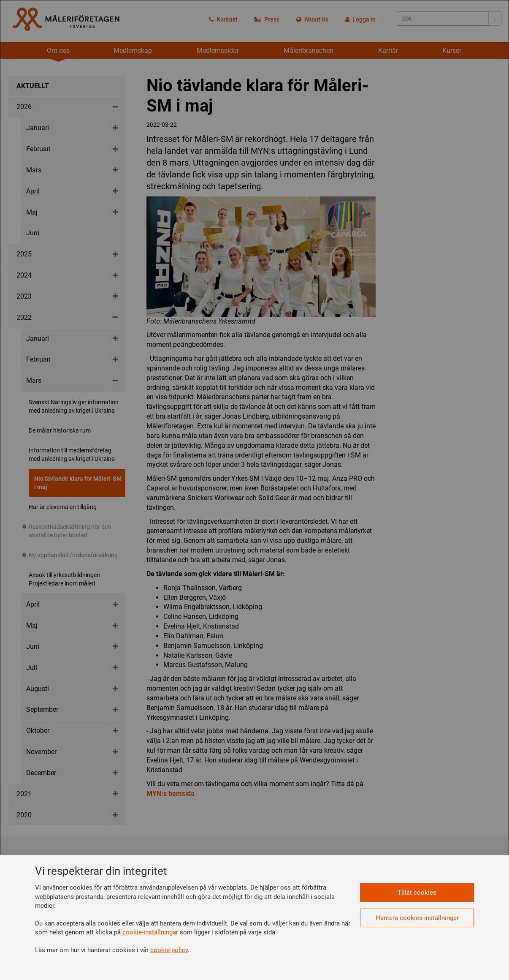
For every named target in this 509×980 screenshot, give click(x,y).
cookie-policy (169, 950)
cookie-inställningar (150, 932)
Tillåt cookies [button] (417, 893)
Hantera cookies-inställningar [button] (417, 918)
